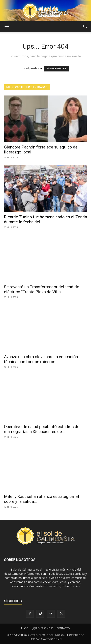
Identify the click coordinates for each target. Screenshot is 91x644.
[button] (7, 27)
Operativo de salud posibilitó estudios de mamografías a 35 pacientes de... (42, 429)
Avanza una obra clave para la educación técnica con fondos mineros (41, 359)
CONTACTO (63, 628)
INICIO (25, 628)
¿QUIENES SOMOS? (42, 628)
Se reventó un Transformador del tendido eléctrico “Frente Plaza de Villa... (42, 289)
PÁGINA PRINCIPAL (57, 69)
